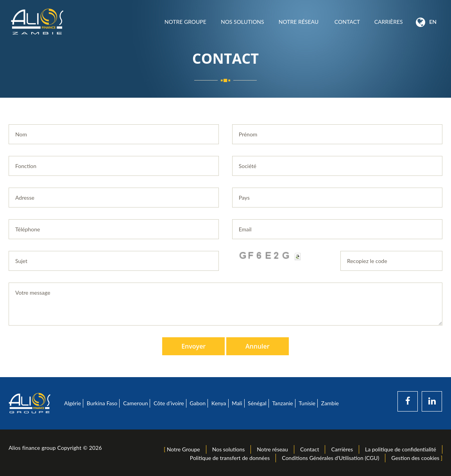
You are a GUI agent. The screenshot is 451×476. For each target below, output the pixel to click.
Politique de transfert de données (230, 458)
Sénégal (257, 403)
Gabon (198, 403)
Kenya (219, 403)
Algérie (72, 403)
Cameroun (136, 403)
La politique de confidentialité (401, 449)
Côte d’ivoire (169, 403)
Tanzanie (282, 403)
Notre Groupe (185, 22)
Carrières (388, 22)
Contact (347, 22)
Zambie (330, 403)
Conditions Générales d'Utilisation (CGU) (330, 458)
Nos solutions (242, 22)
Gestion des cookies (415, 458)
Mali (237, 403)
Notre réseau (299, 22)
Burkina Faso (102, 403)
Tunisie (307, 403)
